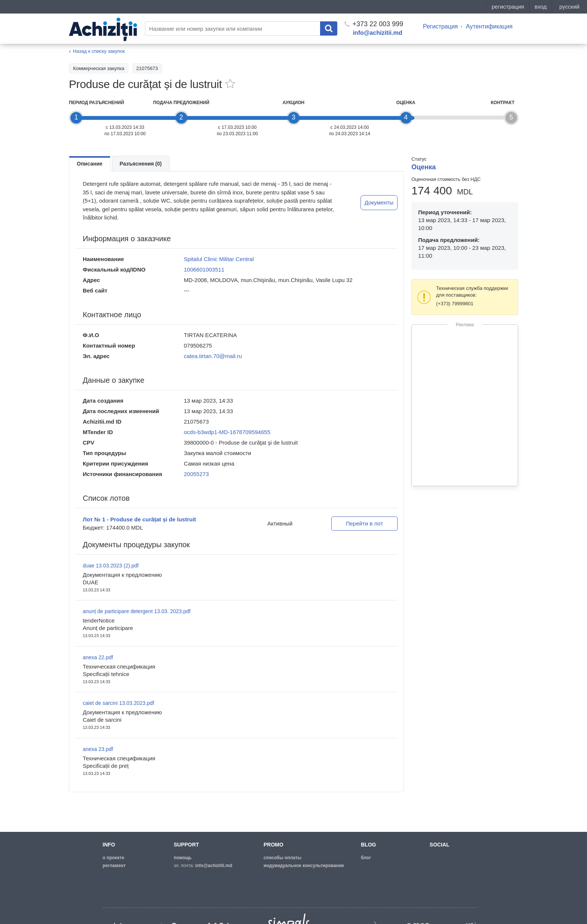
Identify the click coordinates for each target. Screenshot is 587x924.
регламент (114, 866)
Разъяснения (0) (141, 164)
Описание (90, 164)
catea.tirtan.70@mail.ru (213, 356)
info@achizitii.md (377, 33)
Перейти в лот (365, 523)
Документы (379, 202)
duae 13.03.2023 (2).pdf (111, 566)
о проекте (113, 858)
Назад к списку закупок (99, 51)
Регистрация (441, 26)
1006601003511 (204, 269)
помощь (183, 858)
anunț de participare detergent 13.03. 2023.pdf (137, 611)
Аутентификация (489, 26)
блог (366, 858)
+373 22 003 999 (374, 24)
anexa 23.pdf (98, 749)
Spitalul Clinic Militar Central (219, 259)
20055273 (196, 474)
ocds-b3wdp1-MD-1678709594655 (227, 432)
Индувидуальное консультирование (304, 866)
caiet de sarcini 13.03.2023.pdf (118, 703)
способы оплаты (282, 858)
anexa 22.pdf (98, 657)
